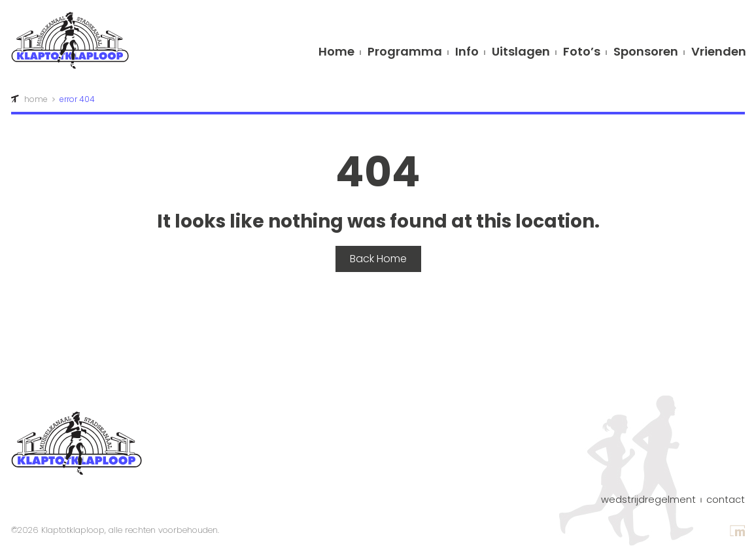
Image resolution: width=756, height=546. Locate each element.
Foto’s (582, 53)
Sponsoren (646, 53)
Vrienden (719, 53)
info (467, 53)
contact (726, 500)
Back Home (378, 259)
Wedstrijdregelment (648, 500)
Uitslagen (521, 53)
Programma (405, 53)
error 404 (77, 99)
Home (336, 53)
